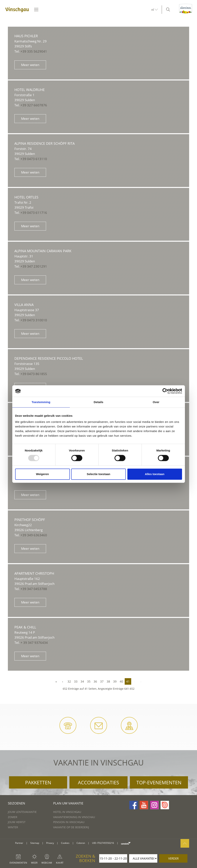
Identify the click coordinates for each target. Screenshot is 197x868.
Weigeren (42, 474)
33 (76, 681)
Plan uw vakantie (68, 803)
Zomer (13, 817)
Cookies (65, 843)
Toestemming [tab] (41, 402)
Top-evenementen (159, 782)
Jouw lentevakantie (22, 812)
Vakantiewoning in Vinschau (74, 817)
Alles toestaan (155, 474)
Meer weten (30, 65)
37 (102, 681)
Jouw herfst (17, 822)
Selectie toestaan (98, 474)
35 (89, 681)
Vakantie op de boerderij (71, 827)
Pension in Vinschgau (69, 822)
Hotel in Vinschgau (67, 812)
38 (108, 681)
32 (69, 681)
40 (121, 681)
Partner (19, 843)
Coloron (81, 843)
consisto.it (126, 843)
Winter (13, 827)
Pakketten (38, 782)
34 (82, 681)
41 (128, 681)
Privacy (50, 843)
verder (173, 858)
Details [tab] (99, 402)
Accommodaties (98, 782)
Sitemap (35, 843)
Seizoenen (16, 803)
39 (115, 681)
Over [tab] (156, 402)
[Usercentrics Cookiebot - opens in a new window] (165, 391)
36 (95, 681)
